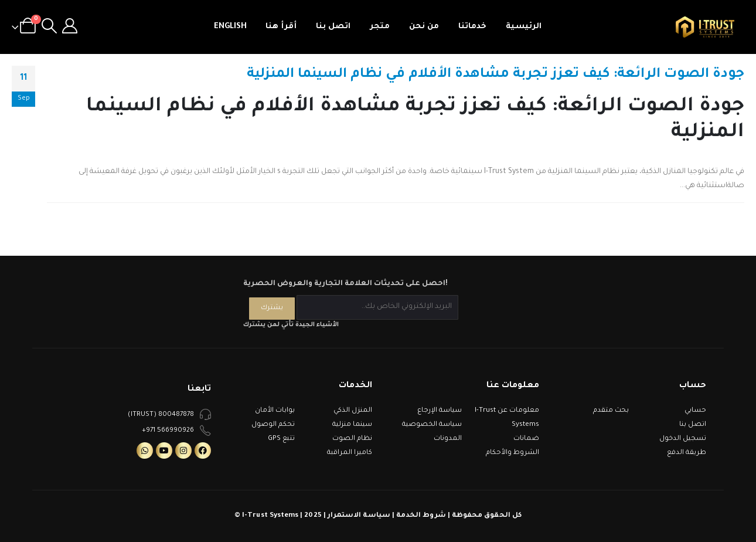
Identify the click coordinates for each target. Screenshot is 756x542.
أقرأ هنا (281, 27)
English (230, 27)
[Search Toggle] (49, 27)
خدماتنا (472, 27)
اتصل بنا (333, 27)
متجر (380, 27)
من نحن (424, 27)
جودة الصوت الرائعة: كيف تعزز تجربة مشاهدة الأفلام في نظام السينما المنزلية (496, 75)
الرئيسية (524, 27)
